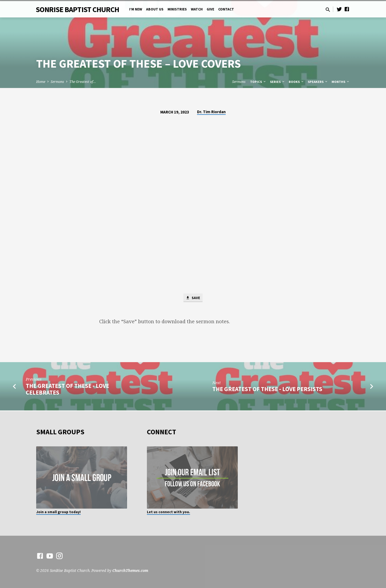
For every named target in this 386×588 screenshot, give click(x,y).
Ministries (177, 9)
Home (41, 82)
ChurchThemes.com (130, 570)
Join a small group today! (58, 512)
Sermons (57, 82)
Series (278, 82)
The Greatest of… (83, 82)
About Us (155, 9)
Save (193, 298)
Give (210, 9)
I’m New (136, 9)
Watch (197, 9)
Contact (226, 9)
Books (296, 82)
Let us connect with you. (168, 512)
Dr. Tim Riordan (211, 112)
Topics (258, 82)
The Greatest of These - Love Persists (267, 390)
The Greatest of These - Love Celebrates (67, 390)
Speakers (318, 82)
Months (341, 82)
